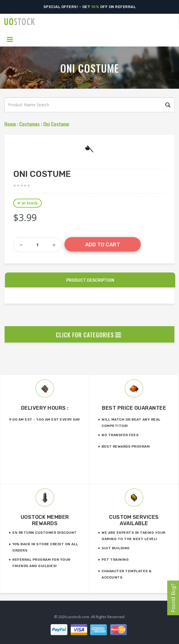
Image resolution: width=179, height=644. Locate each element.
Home (10, 124)
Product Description (90, 280)
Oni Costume (56, 124)
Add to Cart (103, 245)
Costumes (29, 124)
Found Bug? (173, 598)
